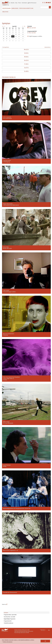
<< (3, 26)
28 (23, 36)
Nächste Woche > (48, 47)
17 (10, 34)
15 (4, 34)
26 (16, 36)
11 (13, 32)
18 (13, 34)
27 (19, 36)
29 (4, 39)
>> (25, 26)
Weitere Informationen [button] (8, 642)
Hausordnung (17, 633)
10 (10, 32)
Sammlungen (15, 8)
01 (4, 30)
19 (16, 34)
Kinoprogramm (6, 8)
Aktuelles (13, 3)
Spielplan (6, 613)
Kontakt (27, 633)
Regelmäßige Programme (10, 619)
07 (23, 30)
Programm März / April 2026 (10, 615)
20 (19, 34)
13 (19, 32)
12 (16, 32)
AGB (15, 631)
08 (4, 32)
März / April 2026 (32, 28)
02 (7, 30)
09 (7, 32)
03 (10, 30)
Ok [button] (45, 641)
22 (4, 36)
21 (23, 34)
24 (10, 36)
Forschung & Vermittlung (26, 8)
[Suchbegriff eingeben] (45, 7)
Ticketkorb (5, 5)
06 (19, 30)
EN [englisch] (8, 5)
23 (7, 36)
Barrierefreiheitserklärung (22, 631)
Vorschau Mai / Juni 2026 (9, 617)
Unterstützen (24, 3)
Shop (16, 3)
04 (13, 30)
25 (13, 36)
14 (23, 32)
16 (7, 34)
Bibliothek (5, 12)
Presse (19, 3)
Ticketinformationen (8, 623)
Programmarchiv (8, 621)
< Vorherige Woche (5, 47)
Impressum (23, 633)
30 (7, 39)
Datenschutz (30, 631)
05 (16, 30)
